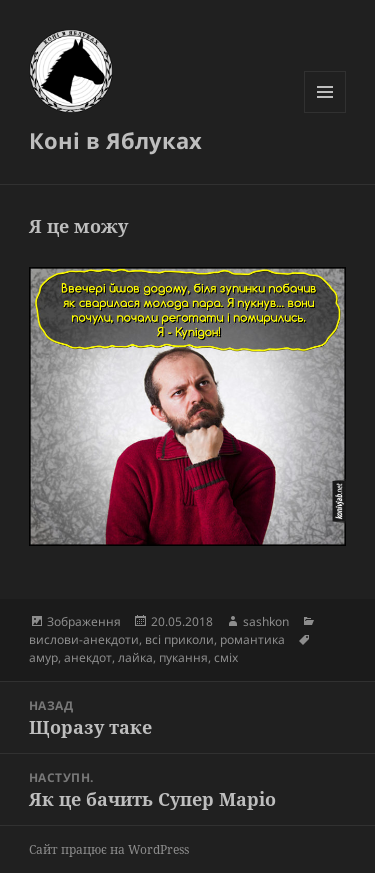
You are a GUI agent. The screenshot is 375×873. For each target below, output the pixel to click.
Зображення (84, 621)
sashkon (266, 621)
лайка (135, 657)
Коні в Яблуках (115, 140)
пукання (183, 657)
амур (43, 657)
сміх (226, 657)
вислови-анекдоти (84, 639)
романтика (252, 639)
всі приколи (179, 639)
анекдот (88, 657)
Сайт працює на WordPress (109, 849)
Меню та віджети (325, 112)
